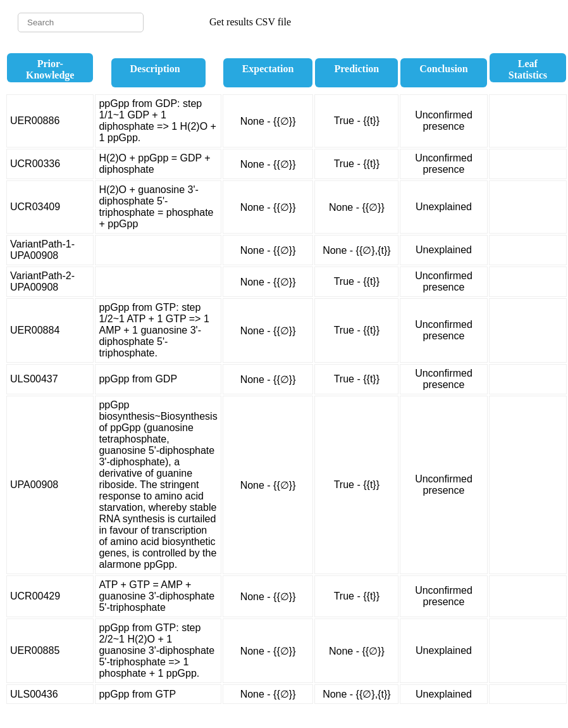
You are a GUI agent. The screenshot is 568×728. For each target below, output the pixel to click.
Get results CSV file (250, 22)
